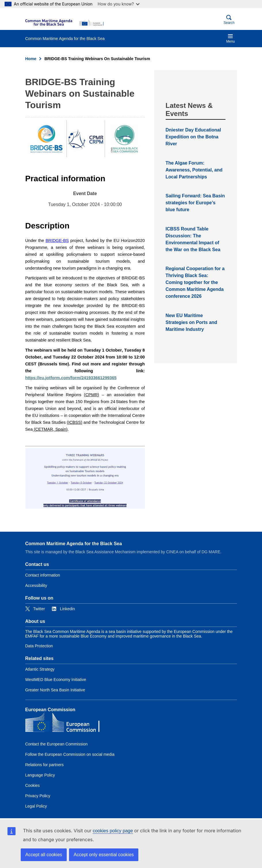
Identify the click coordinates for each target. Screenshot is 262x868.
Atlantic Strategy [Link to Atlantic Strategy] (40, 669)
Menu (230, 38)
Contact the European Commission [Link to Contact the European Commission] (57, 744)
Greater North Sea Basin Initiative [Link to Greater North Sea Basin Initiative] (55, 690)
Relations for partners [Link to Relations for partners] (45, 765)
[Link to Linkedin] (63, 609)
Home (31, 59)
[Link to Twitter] (35, 609)
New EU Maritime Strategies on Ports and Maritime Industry (192, 322)
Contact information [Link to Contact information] (43, 575)
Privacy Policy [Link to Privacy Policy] (38, 796)
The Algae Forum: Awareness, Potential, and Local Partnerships (194, 170)
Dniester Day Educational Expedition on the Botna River (193, 137)
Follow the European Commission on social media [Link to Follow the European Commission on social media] (70, 754)
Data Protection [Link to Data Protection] (39, 646)
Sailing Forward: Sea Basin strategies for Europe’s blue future (195, 203)
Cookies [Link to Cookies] (33, 785)
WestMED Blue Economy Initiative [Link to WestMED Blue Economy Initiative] (56, 680)
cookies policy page (113, 831)
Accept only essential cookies (104, 855)
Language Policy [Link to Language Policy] (40, 775)
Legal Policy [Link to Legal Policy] (36, 806)
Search (229, 20)
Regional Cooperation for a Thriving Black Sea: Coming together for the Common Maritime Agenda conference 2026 (195, 282)
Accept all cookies (44, 855)
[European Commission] (64, 22)
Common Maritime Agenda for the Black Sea (74, 544)
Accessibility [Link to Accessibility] (36, 585)
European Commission (50, 710)
